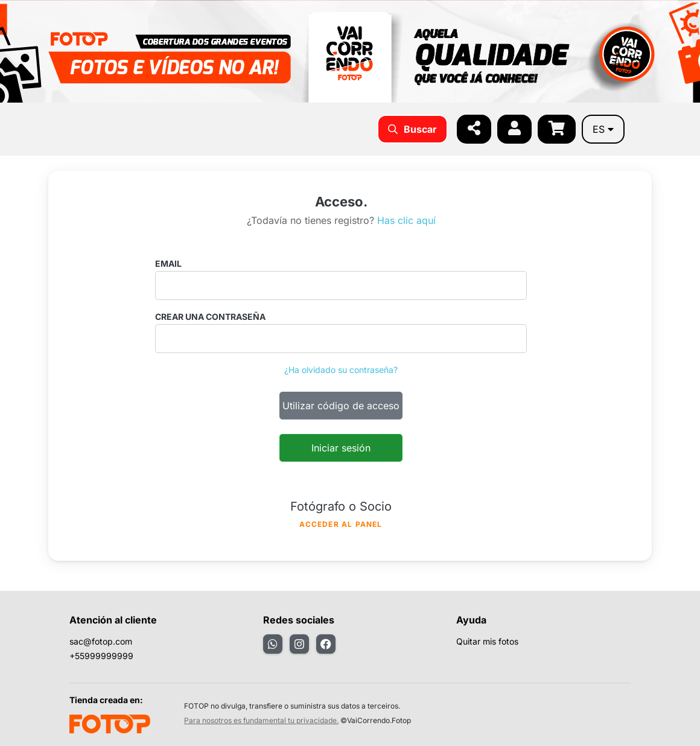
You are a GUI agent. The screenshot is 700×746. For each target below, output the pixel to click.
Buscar (412, 129)
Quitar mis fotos (487, 641)
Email (168, 263)
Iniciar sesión (341, 448)
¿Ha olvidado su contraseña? (341, 370)
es (603, 129)
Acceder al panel (341, 524)
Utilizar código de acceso (341, 406)
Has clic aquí (406, 220)
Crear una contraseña (210, 317)
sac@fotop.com (101, 641)
